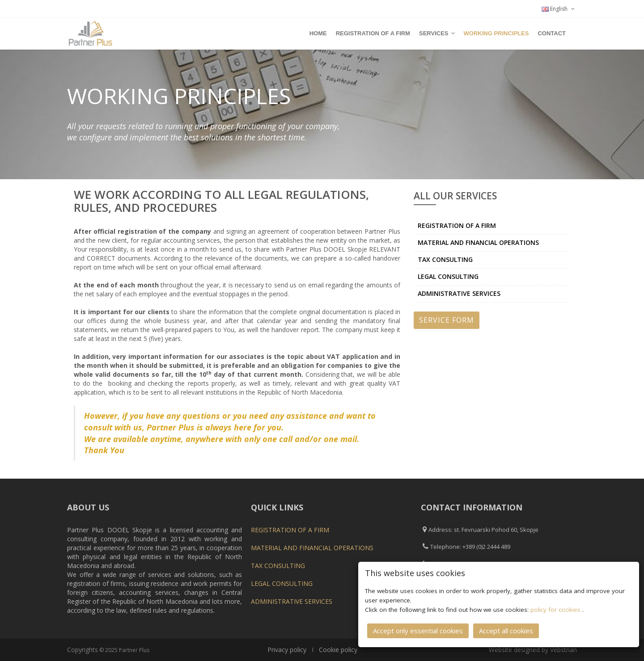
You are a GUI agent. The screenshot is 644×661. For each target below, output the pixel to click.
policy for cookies (556, 610)
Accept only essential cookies (418, 631)
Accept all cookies (506, 631)
